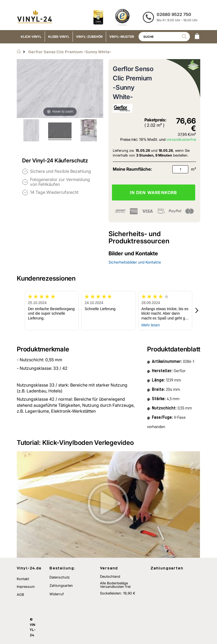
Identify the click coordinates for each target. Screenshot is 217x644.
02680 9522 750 (174, 14)
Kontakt (23, 579)
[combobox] (164, 37)
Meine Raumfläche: (132, 169)
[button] (197, 311)
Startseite (19, 51)
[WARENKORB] (197, 37)
